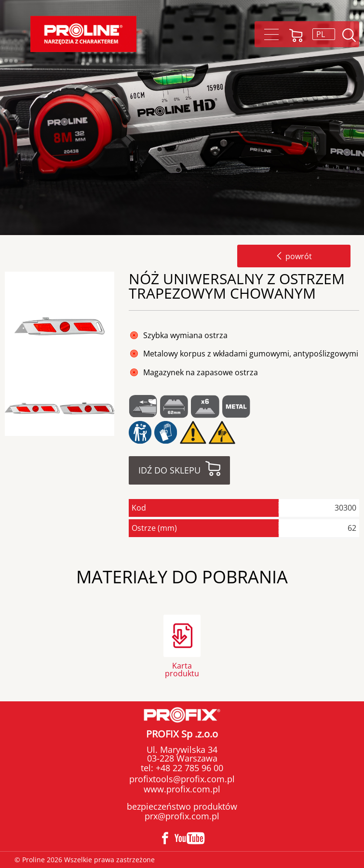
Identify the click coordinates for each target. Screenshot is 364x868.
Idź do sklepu (169, 470)
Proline (83, 34)
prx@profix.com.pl (182, 816)
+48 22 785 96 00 (188, 768)
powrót (294, 256)
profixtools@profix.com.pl (182, 779)
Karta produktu (182, 669)
